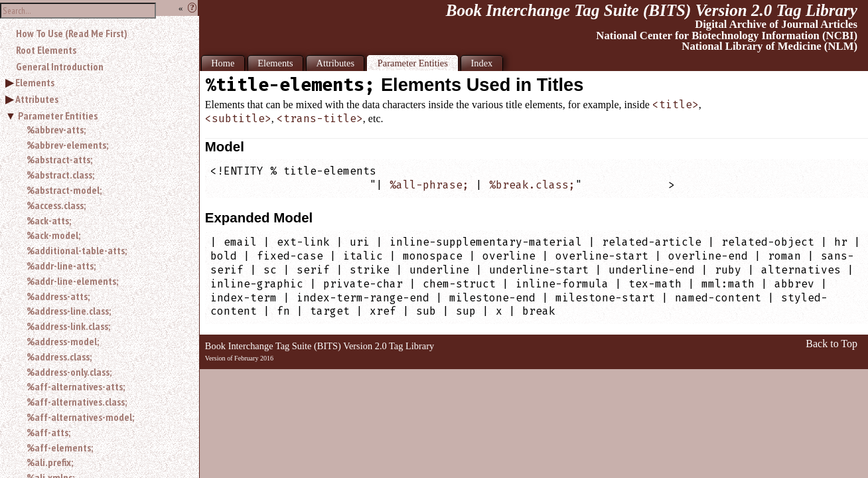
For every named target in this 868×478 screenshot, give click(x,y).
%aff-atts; (48, 432)
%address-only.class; (69, 372)
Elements (35, 82)
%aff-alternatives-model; (80, 417)
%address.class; (59, 357)
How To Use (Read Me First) (72, 33)
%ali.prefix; (50, 462)
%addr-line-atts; (61, 266)
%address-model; (63, 341)
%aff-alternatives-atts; (76, 386)
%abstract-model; (64, 190)
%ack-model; (53, 235)
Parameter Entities (58, 116)
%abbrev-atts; (56, 129)
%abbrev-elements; (67, 145)
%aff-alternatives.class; (77, 402)
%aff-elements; (60, 447)
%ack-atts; (49, 220)
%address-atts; (58, 296)
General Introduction (60, 66)
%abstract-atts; (59, 159)
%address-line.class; (69, 311)
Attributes (37, 99)
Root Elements (46, 50)
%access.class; (56, 205)
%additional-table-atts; (77, 250)
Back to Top (832, 344)
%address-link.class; (68, 326)
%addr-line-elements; (72, 281)
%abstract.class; (60, 175)
